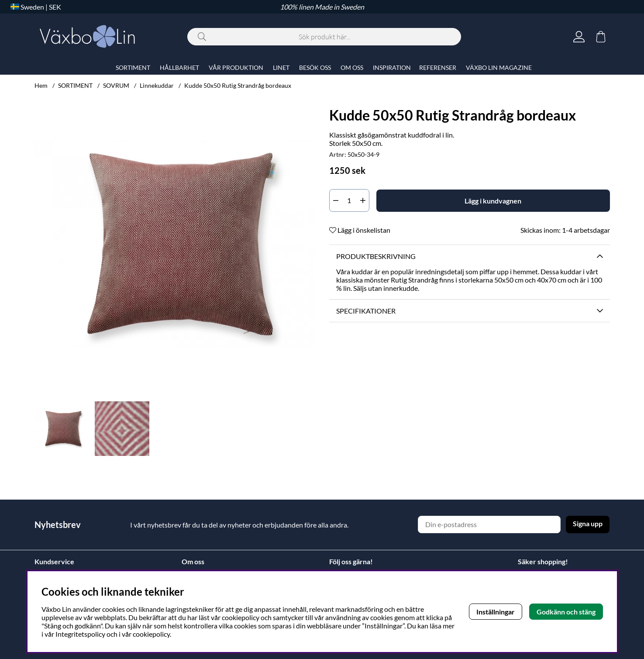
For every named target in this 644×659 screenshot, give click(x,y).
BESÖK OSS (315, 67)
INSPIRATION (392, 67)
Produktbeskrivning (376, 256)
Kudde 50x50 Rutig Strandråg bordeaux (238, 85)
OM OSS (352, 67)
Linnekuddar (157, 85)
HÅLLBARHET (179, 67)
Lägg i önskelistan (360, 230)
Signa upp (588, 523)
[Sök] (324, 37)
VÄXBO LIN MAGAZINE (499, 67)
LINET (281, 67)
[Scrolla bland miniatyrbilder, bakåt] (43, 429)
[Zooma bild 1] (175, 243)
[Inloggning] (579, 37)
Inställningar (496, 612)
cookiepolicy (151, 634)
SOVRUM (116, 85)
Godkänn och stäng (566, 612)
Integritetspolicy (80, 634)
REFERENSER (438, 67)
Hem (41, 85)
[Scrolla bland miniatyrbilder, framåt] (307, 429)
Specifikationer (366, 311)
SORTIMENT (75, 85)
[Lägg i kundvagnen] (493, 201)
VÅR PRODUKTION (236, 67)
